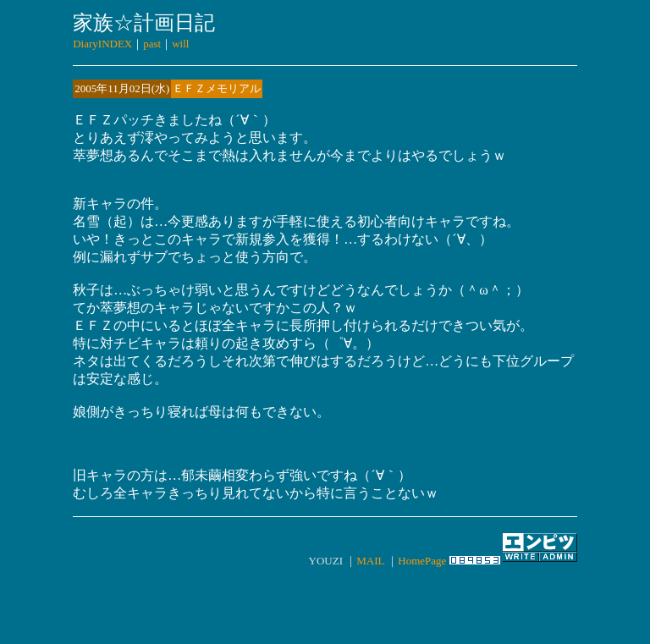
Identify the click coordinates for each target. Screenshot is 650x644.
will (180, 44)
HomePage (422, 561)
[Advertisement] (325, 597)
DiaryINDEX (102, 44)
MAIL (370, 561)
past (152, 44)
